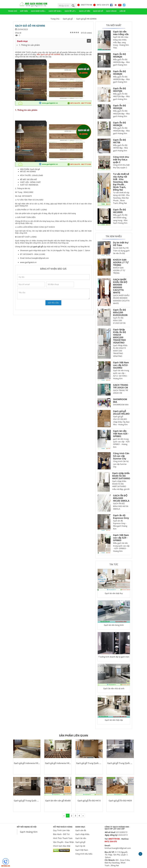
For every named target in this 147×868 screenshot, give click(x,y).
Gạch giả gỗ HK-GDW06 (86, 19)
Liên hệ (122, 11)
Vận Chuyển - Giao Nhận (64, 842)
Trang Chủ (55, 19)
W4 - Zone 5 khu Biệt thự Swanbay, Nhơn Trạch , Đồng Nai (117, 863)
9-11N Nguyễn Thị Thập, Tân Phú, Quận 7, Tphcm (116, 855)
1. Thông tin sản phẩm (29, 45)
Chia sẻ (18, 33)
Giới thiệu (24, 11)
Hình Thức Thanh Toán (63, 838)
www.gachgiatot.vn (28, 262)
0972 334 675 (101, 5)
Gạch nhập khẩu (38, 11)
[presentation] (36, 305)
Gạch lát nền (85, 11)
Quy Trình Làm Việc (61, 830)
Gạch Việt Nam (55, 11)
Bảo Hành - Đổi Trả (61, 834)
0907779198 (85, 5)
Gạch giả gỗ (98, 11)
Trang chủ (12, 11)
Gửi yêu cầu (53, 303)
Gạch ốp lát (70, 11)
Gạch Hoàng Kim (29, 832)
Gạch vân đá (111, 11)
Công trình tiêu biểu (84, 854)
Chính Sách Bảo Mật (62, 846)
